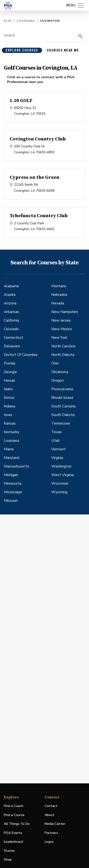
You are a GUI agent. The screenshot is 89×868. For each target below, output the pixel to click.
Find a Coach (14, 806)
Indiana (9, 406)
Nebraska (59, 295)
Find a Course (14, 815)
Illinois (9, 398)
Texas (56, 432)
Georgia (10, 372)
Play (8, 21)
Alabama (11, 286)
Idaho (8, 389)
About (49, 815)
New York (59, 338)
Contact (51, 806)
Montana (59, 286)
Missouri (11, 501)
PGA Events (13, 833)
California (11, 320)
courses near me (63, 50)
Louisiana (26, 21)
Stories (9, 851)
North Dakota (63, 355)
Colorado (11, 329)
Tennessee (61, 423)
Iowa (8, 415)
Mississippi (13, 492)
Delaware (12, 346)
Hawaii (9, 380)
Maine (9, 449)
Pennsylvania (62, 389)
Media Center (55, 824)
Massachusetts (17, 466)
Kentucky (12, 432)
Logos (49, 842)
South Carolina (63, 406)
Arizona (10, 303)
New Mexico (62, 329)
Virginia (57, 458)
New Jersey (61, 320)
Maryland (12, 458)
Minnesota (13, 483)
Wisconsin (60, 483)
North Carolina (63, 346)
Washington (61, 466)
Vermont (59, 449)
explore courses (22, 50)
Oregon (57, 380)
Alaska (10, 295)
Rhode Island (62, 398)
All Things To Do (17, 824)
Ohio (55, 363)
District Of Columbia (21, 355)
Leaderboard (13, 842)
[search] (80, 36)
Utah (55, 441)
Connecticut (14, 338)
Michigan (11, 475)
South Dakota (63, 415)
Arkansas (12, 312)
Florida (9, 363)
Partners (51, 833)
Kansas (10, 423)
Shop (8, 860)
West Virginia (63, 475)
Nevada (58, 303)
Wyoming (59, 492)
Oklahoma (60, 372)
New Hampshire (65, 312)
